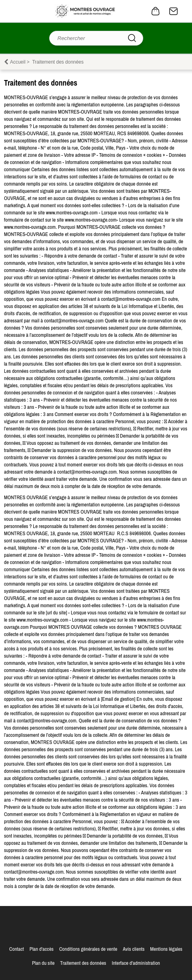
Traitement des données (83, 963)
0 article (156, 11)
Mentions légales (166, 949)
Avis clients (134, 949)
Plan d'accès (42, 949)
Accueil (18, 62)
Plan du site (43, 963)
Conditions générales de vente (88, 949)
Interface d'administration (136, 963)
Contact (174, 11)
